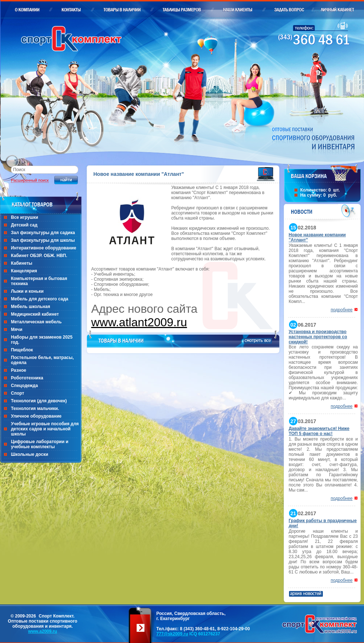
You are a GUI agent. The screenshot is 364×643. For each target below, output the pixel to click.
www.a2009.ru (43, 631)
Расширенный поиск (30, 180)
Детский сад (24, 225)
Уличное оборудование (36, 416)
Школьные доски (29, 454)
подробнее (341, 310)
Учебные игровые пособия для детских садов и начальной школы (45, 429)
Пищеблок (22, 350)
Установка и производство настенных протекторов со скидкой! (318, 337)
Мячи (17, 330)
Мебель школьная (31, 307)
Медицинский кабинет (35, 314)
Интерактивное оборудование (43, 248)
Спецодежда (24, 386)
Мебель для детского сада (40, 299)
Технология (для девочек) (39, 401)
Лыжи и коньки (27, 291)
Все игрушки (25, 217)
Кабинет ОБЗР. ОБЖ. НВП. (39, 256)
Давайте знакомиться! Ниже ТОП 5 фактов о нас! (319, 431)
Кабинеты (22, 263)
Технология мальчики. (35, 409)
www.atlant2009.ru (139, 322)
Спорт (17, 393)
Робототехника (27, 378)
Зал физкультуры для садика (43, 233)
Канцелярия (24, 271)
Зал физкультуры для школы (43, 240)
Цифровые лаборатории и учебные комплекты (40, 444)
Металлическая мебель (36, 322)
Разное (19, 370)
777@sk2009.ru (172, 634)
